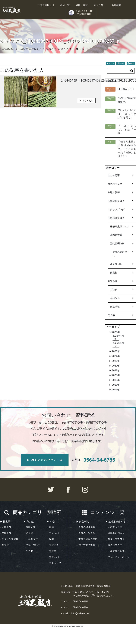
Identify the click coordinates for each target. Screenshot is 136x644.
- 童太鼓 (5, 545)
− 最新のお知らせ (115, 533)
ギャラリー (100, 5)
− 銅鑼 (50, 539)
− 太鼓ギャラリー (115, 527)
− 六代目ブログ (114, 545)
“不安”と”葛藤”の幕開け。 (127, 100)
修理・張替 (82, 5)
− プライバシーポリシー (119, 557)
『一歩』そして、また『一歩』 (127, 130)
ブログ (114, 290)
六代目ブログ (115, 184)
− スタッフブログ (115, 539)
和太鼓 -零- (116, 264)
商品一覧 (65, 5)
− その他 (28, 551)
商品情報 (115, 307)
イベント (115, 298)
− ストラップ (54, 563)
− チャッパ (53, 533)
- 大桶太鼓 (6, 527)
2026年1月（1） (118, 345)
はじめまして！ (126, 89)
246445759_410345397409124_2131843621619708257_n (36, 49)
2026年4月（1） (118, 338)
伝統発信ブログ (116, 201)
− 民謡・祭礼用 (32, 545)
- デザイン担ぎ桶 (9, 539)
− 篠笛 (50, 527)
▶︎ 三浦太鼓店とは (115, 522)
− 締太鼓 (28, 533)
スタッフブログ (116, 209)
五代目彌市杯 (117, 244)
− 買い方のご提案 (86, 545)
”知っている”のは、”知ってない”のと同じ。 (127, 114)
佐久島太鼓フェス (121, 254)
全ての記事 (114, 175)
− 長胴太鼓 (29, 527)
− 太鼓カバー (54, 557)
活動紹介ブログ (116, 218)
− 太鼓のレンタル (86, 533)
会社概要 (116, 5)
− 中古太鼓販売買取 (87, 539)
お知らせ (113, 281)
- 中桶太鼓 (6, 533)
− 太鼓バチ (53, 545)
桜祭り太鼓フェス (120, 226)
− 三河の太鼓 (31, 539)
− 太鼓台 (52, 551)
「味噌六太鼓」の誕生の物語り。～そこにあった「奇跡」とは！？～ (127, 149)
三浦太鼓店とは (46, 5)
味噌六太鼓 (116, 235)
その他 (111, 315)
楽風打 (114, 273)
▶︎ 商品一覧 (82, 522)
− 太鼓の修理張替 (86, 527)
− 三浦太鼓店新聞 (115, 551)
